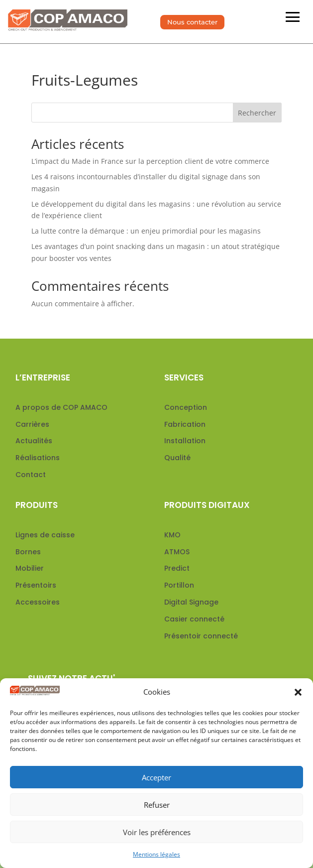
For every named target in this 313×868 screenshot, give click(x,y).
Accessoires (38, 602)
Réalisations (38, 458)
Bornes (28, 552)
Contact (31, 475)
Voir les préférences (157, 832)
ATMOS (177, 552)
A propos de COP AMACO (61, 407)
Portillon (179, 585)
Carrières (32, 424)
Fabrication (185, 424)
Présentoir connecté (201, 636)
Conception (186, 407)
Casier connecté (194, 619)
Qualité (177, 458)
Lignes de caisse (45, 535)
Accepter (156, 777)
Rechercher (257, 113)
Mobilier (30, 568)
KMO (172, 535)
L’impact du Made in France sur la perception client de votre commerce (150, 161)
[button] (298, 692)
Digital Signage (191, 602)
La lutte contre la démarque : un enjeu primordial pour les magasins (146, 231)
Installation (185, 441)
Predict (177, 568)
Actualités (34, 441)
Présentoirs (36, 585)
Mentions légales (156, 854)
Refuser (157, 805)
